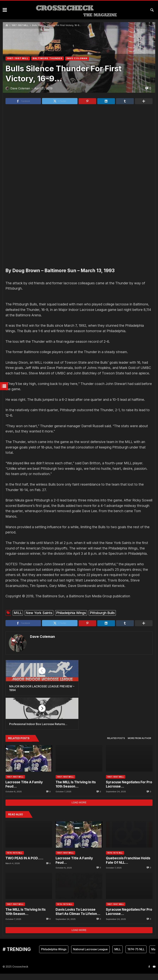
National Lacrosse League (90, 956)
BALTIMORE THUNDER (47, 58)
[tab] (116, 745)
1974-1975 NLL (15, 859)
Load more (79, 809)
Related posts (116, 745)
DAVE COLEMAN (77, 58)
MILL (18, 653)
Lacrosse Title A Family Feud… (24, 791)
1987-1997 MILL (20, 25)
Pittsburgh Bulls (102, 653)
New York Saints (39, 653)
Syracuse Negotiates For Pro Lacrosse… (129, 791)
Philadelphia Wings (71, 653)
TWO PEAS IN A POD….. (24, 865)
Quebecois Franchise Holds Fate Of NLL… (128, 867)
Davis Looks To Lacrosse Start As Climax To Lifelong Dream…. (77, 918)
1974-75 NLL (136, 956)
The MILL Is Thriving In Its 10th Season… (76, 791)
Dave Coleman (42, 677)
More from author (139, 745)
